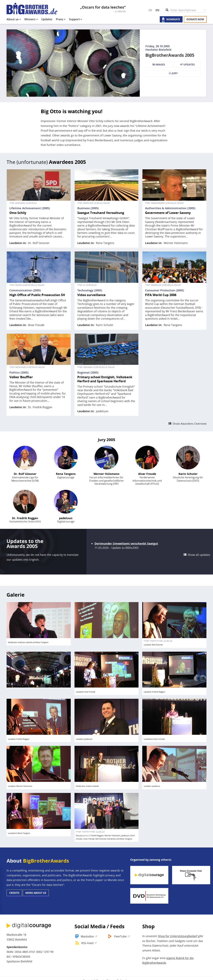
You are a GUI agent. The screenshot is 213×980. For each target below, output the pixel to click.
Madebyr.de (156, 285)
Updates (47, 19)
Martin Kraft (20, 367)
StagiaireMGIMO (158, 203)
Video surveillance (91, 295)
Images (159, 65)
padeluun (102, 411)
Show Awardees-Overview (189, 424)
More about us (36, 893)
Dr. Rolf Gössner (39, 243)
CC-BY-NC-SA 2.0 (100, 367)
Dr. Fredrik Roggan (40, 407)
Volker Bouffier (21, 377)
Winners (30, 19)
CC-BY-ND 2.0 (167, 285)
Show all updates (199, 555)
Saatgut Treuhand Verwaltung (101, 213)
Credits (14, 893)
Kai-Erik (19, 285)
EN (157, 10)
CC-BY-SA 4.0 (171, 203)
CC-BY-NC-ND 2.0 (30, 285)
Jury (173, 73)
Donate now (195, 19)
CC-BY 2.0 (98, 203)
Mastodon (87, 936)
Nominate (173, 19)
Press (60, 19)
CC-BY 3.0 (168, 641)
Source (106, 203)
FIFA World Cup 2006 (161, 295)
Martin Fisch (88, 203)
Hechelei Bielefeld (158, 50)
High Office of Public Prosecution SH (37, 295)
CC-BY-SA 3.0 (91, 285)
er (84, 285)
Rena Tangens (105, 243)
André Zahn (20, 203)
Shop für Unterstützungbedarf (178, 936)
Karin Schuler (105, 325)
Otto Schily (18, 213)
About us (13, 19)
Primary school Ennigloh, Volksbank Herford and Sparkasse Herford (105, 379)
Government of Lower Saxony (168, 213)
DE (150, 10)
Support (74, 19)
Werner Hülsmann (176, 243)
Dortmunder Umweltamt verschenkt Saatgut (126, 543)
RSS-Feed (87, 943)
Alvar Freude (36, 325)
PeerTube (120, 936)
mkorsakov (88, 367)
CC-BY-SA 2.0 (31, 203)
